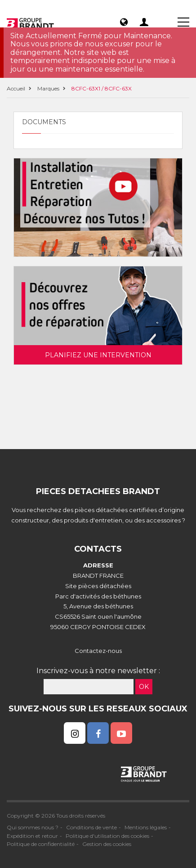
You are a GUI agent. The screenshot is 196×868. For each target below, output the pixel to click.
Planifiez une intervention (98, 355)
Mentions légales (146, 827)
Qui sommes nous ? (33, 827)
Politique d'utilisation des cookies (107, 836)
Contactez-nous (98, 651)
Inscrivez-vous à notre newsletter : (98, 671)
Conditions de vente (91, 827)
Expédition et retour (32, 836)
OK (144, 687)
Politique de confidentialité (41, 844)
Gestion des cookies (107, 844)
